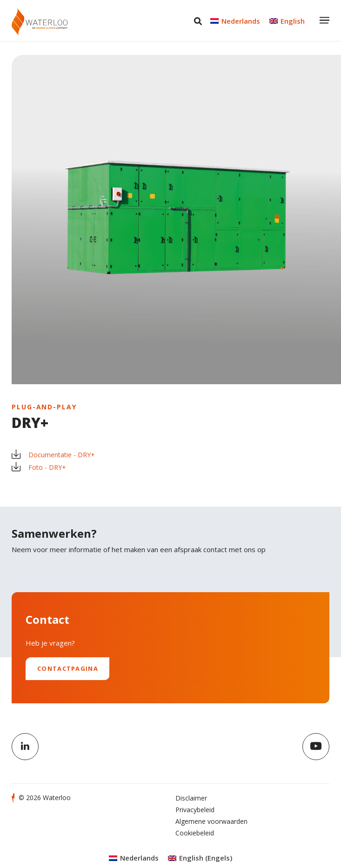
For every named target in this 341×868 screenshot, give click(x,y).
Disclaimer (191, 798)
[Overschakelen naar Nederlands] (235, 21)
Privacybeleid (195, 810)
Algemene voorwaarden (211, 821)
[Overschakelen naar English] (287, 21)
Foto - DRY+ (39, 467)
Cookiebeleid (195, 833)
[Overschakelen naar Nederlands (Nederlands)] (134, 858)
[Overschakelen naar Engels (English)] (200, 858)
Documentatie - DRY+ (53, 455)
